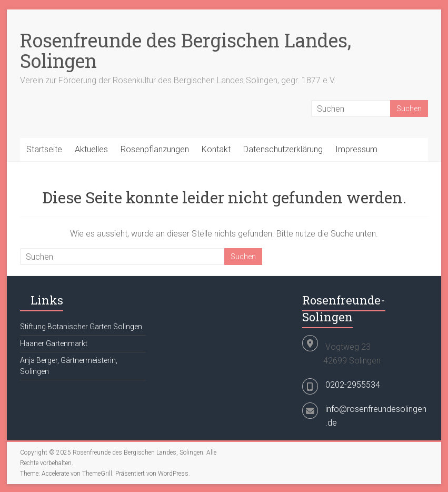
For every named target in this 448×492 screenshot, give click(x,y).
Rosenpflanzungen (155, 149)
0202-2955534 (353, 385)
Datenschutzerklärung (283, 149)
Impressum (356, 149)
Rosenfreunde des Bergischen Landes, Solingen (186, 50)
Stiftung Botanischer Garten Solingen (81, 327)
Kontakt (216, 149)
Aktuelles (91, 149)
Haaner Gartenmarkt (54, 343)
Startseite (44, 149)
